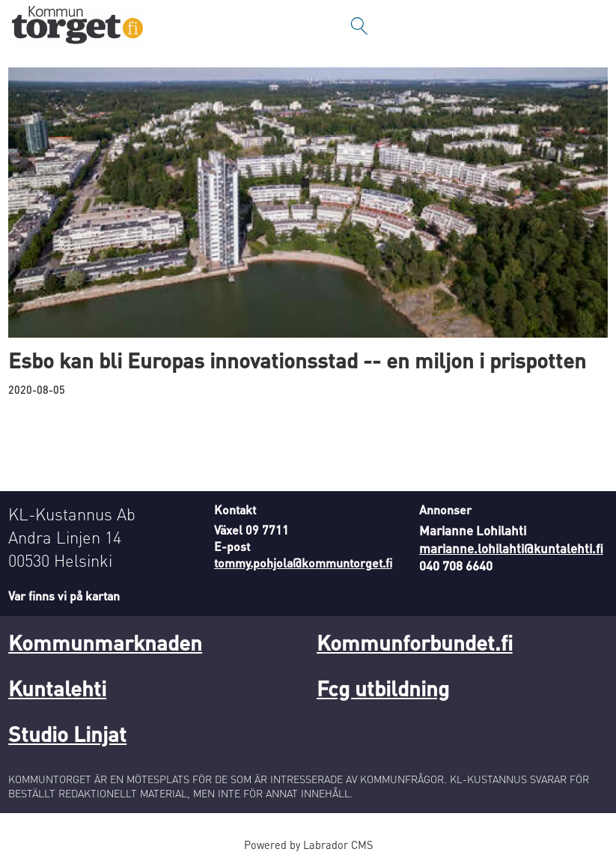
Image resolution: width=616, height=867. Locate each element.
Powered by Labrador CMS (308, 845)
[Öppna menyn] (590, 26)
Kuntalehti (57, 688)
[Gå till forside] (77, 27)
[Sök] (359, 26)
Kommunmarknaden (105, 642)
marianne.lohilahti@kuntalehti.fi (511, 548)
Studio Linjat (67, 734)
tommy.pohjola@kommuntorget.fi (303, 563)
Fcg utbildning (383, 688)
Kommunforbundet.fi (415, 642)
